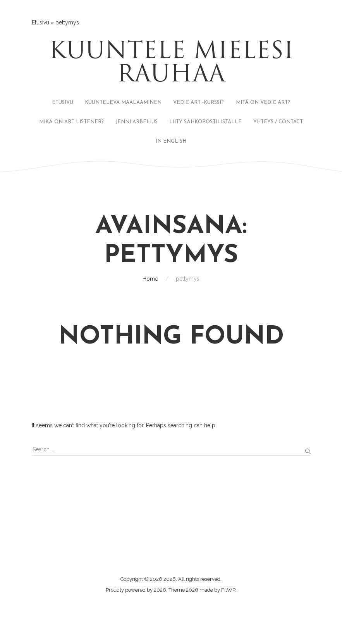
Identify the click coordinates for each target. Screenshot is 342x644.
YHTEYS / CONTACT (278, 122)
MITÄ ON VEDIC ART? (263, 103)
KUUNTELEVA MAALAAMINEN (123, 103)
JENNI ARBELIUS (137, 122)
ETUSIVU (63, 103)
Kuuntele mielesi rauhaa (171, 64)
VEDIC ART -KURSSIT (199, 103)
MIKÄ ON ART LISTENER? (71, 122)
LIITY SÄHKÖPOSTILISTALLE (205, 122)
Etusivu (40, 22)
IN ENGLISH (171, 141)
